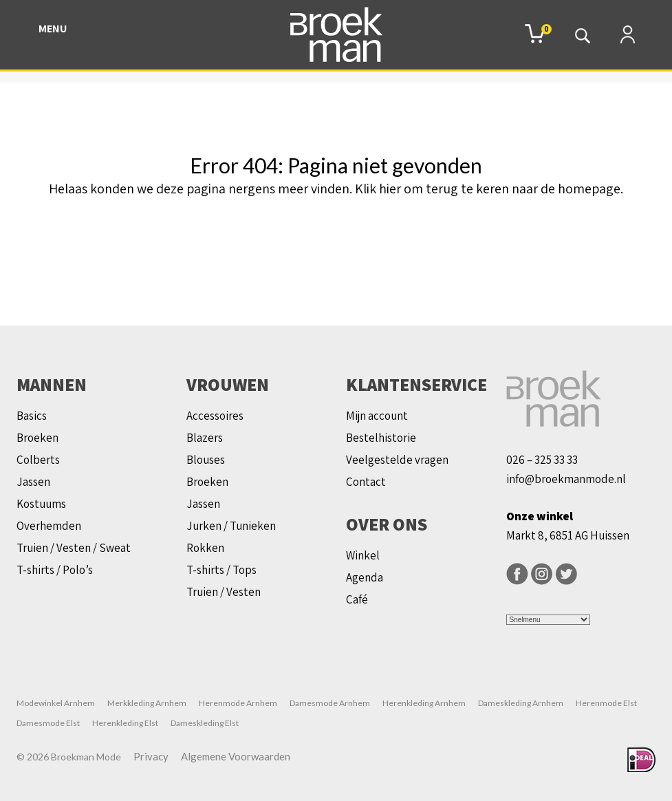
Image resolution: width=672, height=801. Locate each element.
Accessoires (215, 416)
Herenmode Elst (606, 703)
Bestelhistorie (381, 438)
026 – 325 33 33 (542, 460)
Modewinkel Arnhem (56, 703)
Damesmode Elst (48, 723)
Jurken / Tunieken (231, 526)
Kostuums (41, 504)
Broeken (37, 438)
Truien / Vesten (224, 592)
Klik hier (378, 189)
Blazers (205, 438)
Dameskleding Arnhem (521, 703)
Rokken (205, 548)
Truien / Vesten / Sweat (74, 548)
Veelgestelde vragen (397, 460)
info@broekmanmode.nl (566, 479)
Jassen (33, 482)
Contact (366, 482)
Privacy (151, 756)
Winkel (363, 555)
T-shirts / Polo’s (55, 570)
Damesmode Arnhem (330, 703)
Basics (32, 416)
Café (357, 599)
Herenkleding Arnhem (424, 703)
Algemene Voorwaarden (236, 756)
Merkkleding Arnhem (147, 703)
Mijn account (377, 416)
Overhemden (49, 526)
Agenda (365, 577)
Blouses (206, 460)
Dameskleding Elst (205, 723)
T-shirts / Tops (221, 570)
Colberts (38, 460)
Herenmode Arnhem (238, 703)
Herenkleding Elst (125, 723)
